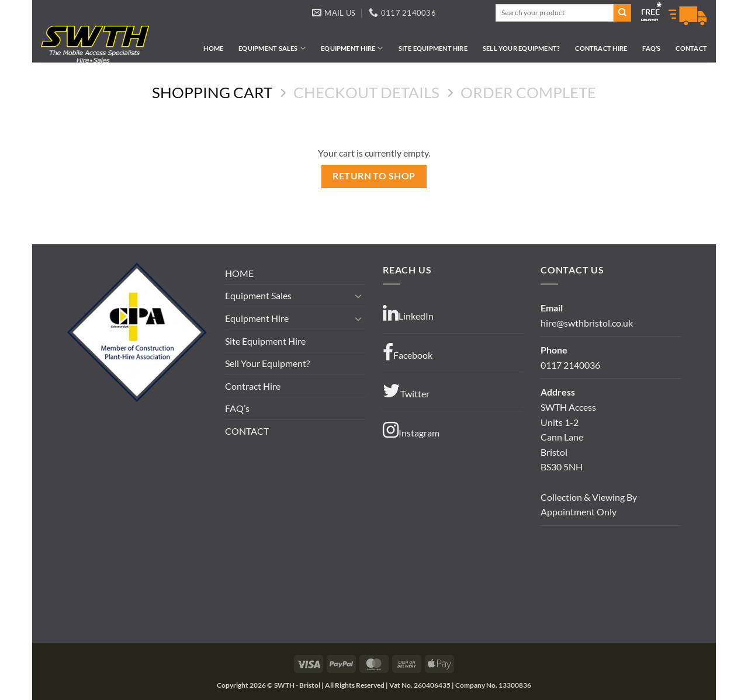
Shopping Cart (212, 92)
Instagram (411, 430)
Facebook (408, 352)
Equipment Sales (272, 48)
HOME (213, 48)
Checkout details (366, 92)
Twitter (406, 391)
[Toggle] (358, 296)
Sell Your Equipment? (521, 48)
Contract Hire (601, 48)
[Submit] (622, 13)
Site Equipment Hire (433, 48)
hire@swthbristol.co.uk (587, 323)
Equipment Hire (352, 48)
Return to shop (374, 176)
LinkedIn (408, 313)
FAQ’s (651, 48)
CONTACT (691, 48)
